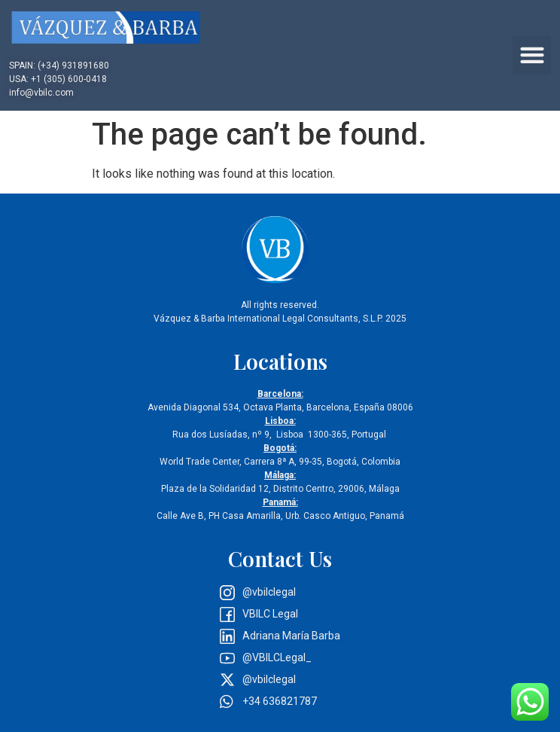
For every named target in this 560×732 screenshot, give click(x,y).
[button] (532, 55)
